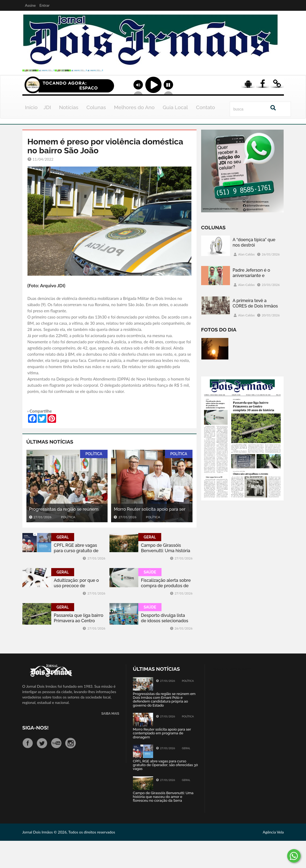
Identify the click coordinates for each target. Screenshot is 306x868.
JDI (47, 134)
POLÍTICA (94, 481)
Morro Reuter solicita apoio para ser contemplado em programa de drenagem (149, 537)
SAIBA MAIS (110, 741)
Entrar (44, 5)
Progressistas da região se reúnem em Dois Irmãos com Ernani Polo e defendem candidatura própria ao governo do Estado (64, 537)
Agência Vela (273, 859)
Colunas (96, 134)
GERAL (63, 564)
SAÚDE (150, 599)
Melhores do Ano (134, 134)
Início (31, 134)
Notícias (69, 134)
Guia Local (175, 134)
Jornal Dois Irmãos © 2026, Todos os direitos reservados (69, 859)
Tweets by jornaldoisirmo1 (233, 696)
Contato (206, 134)
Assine (30, 5)
